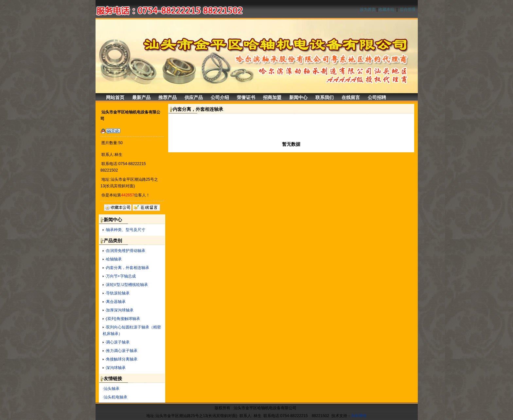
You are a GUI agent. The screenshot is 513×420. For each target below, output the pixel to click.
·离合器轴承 (115, 302)
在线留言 (351, 97)
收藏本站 (386, 9)
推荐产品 (168, 97)
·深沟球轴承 (115, 368)
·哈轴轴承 (113, 259)
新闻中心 (298, 97)
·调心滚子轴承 (117, 342)
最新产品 (141, 97)
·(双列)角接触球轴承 (122, 319)
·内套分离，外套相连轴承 (127, 268)
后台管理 (408, 9)
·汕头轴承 (111, 389)
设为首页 (368, 9)
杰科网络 (359, 416)
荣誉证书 (246, 97)
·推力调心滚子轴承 (121, 351)
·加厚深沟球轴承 (119, 310)
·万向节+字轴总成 (120, 276)
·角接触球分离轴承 (121, 359)
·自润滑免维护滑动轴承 (125, 251)
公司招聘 (377, 97)
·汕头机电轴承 (115, 397)
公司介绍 (220, 97)
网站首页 (115, 97)
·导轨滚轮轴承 (117, 293)
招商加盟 (272, 97)
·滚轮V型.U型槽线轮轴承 (126, 285)
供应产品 (194, 97)
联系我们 (325, 97)
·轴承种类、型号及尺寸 (125, 230)
